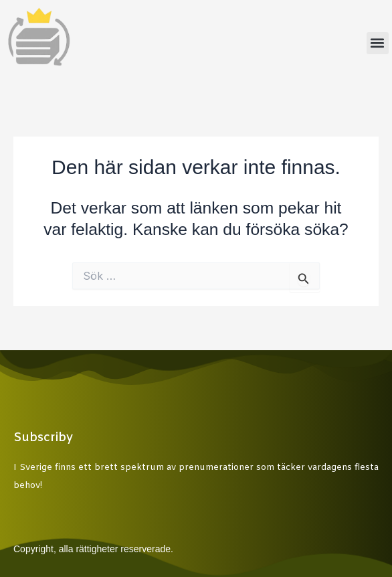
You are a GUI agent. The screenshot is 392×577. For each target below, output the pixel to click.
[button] (378, 43)
